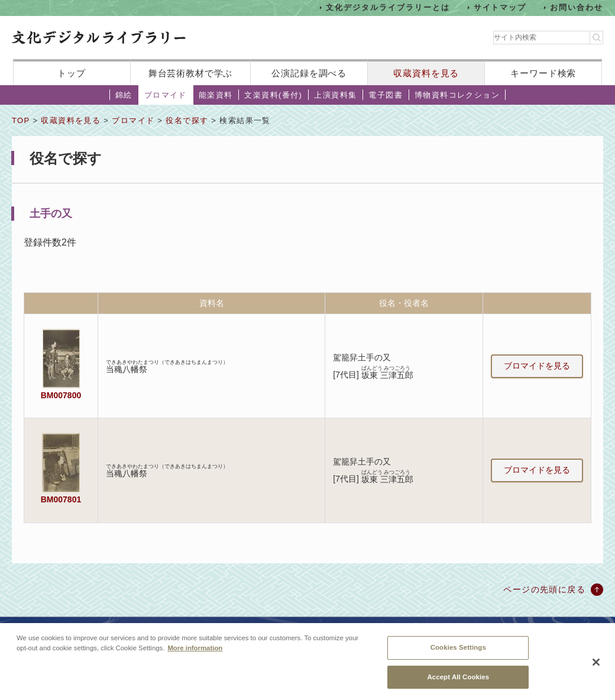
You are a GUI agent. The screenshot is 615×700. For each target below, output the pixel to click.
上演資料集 (335, 95)
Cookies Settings (458, 654)
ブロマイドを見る (537, 366)
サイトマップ (500, 7)
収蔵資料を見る (426, 73)
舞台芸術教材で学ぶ (191, 73)
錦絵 (124, 95)
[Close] (596, 669)
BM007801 (61, 499)
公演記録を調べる (309, 73)
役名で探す (187, 120)
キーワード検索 (543, 73)
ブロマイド (166, 95)
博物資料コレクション (457, 95)
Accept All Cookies (458, 683)
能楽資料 (216, 95)
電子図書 (386, 95)
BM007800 (61, 395)
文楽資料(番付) (273, 95)
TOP (21, 120)
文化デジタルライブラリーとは (388, 7)
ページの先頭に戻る (544, 589)
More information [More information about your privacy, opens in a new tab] (195, 655)
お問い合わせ (577, 7)
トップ (72, 73)
